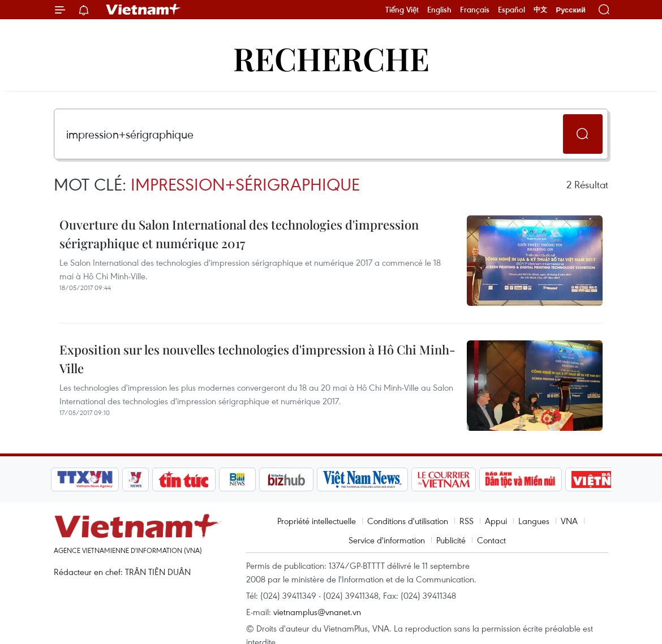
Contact (491, 540)
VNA (569, 521)
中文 (540, 10)
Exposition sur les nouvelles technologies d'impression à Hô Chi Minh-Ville (257, 359)
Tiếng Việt (402, 10)
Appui (496, 521)
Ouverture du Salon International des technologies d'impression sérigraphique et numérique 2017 (239, 234)
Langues (534, 521)
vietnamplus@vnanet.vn (317, 612)
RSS (467, 521)
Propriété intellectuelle (317, 521)
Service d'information (387, 540)
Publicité (451, 540)
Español (511, 10)
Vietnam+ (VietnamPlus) (144, 10)
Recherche (331, 58)
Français (475, 10)
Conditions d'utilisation (408, 521)
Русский (571, 10)
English (439, 10)
